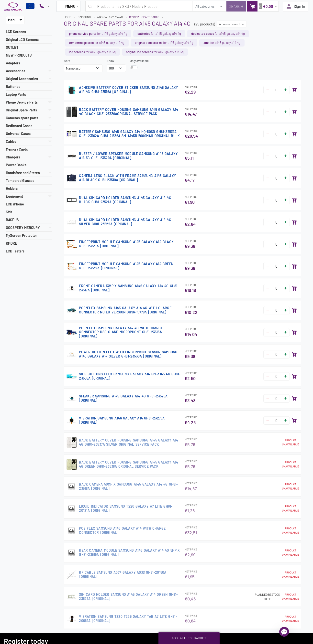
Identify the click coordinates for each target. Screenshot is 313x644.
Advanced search (232, 24)
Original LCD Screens (22, 40)
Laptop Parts (16, 94)
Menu (15, 20)
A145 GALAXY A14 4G (110, 17)
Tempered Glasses (20, 181)
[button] (263, 6)
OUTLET (12, 47)
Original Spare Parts (144, 17)
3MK (9, 212)
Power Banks (16, 165)
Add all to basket (189, 638)
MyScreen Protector (21, 235)
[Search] (236, 6)
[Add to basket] (294, 90)
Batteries (13, 87)
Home (68, 17)
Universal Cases (18, 134)
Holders (12, 188)
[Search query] (139, 6)
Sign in (296, 6)
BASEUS (12, 220)
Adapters (13, 63)
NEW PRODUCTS (19, 55)
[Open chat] (284, 632)
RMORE (11, 243)
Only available (139, 61)
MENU (67, 6)
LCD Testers (15, 251)
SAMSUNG (84, 17)
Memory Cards (17, 149)
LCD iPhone (15, 204)
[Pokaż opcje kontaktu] (45, 6)
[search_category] (209, 6)
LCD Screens (16, 32)
